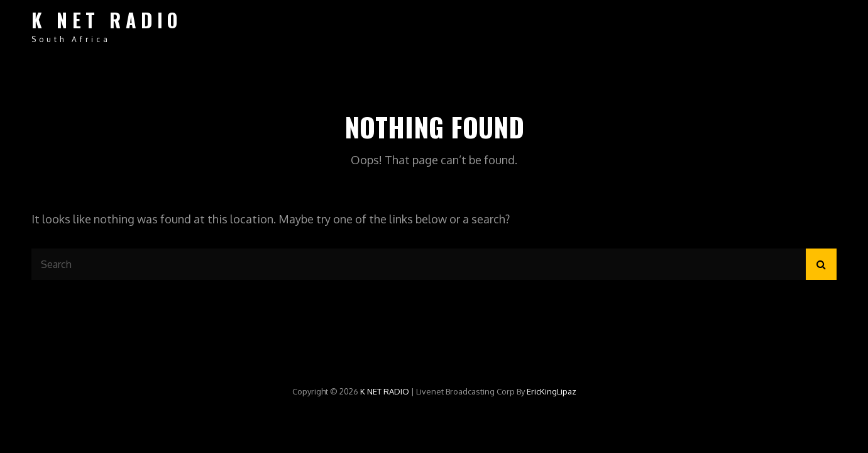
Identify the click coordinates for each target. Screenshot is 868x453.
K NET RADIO (107, 20)
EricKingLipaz (552, 391)
